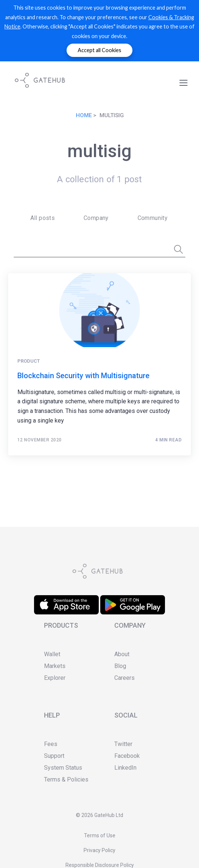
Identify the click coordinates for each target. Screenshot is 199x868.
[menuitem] (40, 218)
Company (96, 218)
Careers (124, 678)
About (122, 654)
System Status (63, 768)
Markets (55, 666)
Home (84, 115)
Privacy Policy (99, 850)
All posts (43, 218)
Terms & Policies (66, 779)
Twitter (123, 744)
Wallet (52, 654)
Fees (51, 744)
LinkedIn (125, 768)
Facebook (127, 756)
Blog (120, 666)
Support (54, 756)
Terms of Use (100, 835)
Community (153, 218)
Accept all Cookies (99, 50)
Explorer (55, 678)
